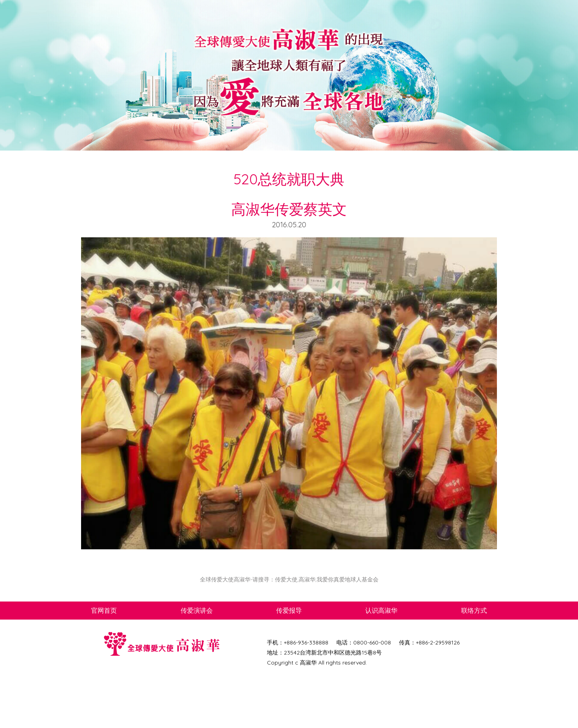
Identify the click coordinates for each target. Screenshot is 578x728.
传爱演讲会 (197, 610)
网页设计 (294, 673)
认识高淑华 (381, 610)
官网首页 (104, 610)
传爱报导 (289, 610)
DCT (279, 673)
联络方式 (474, 610)
